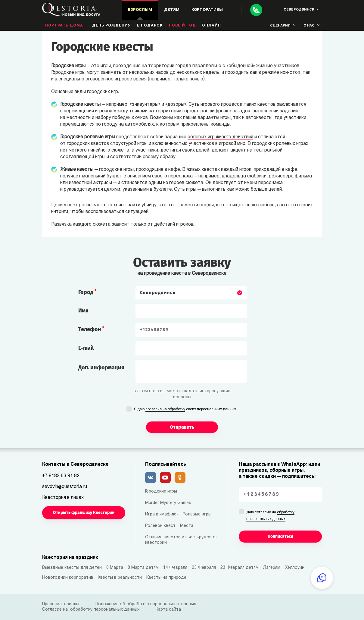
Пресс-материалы (61, 604)
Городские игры (161, 492)
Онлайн (212, 26)
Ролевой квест (160, 526)
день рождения (112, 26)
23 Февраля (204, 568)
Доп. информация (101, 368)
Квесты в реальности (120, 578)
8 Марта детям (143, 568)
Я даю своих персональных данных (185, 410)
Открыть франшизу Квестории (84, 513)
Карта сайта (168, 610)
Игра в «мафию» (162, 514)
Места (187, 526)
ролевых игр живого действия (220, 137)
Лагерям (272, 568)
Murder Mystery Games (168, 503)
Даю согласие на (270, 516)
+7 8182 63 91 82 (61, 476)
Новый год (182, 26)
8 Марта (115, 568)
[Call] (256, 10)
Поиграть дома (64, 26)
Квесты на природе (166, 578)
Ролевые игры (197, 514)
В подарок (150, 26)
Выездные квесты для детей (72, 568)
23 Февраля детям (240, 568)
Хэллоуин (295, 568)
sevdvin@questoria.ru (65, 487)
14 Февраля (175, 568)
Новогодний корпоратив (68, 578)
